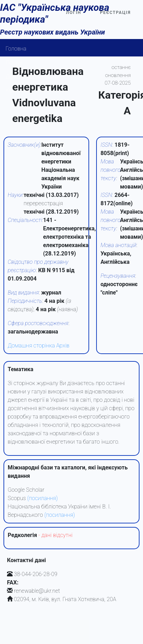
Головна (16, 49)
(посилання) (42, 498)
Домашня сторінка (31, 346)
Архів (63, 346)
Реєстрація (115, 13)
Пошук (14, 63)
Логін (74, 13)
